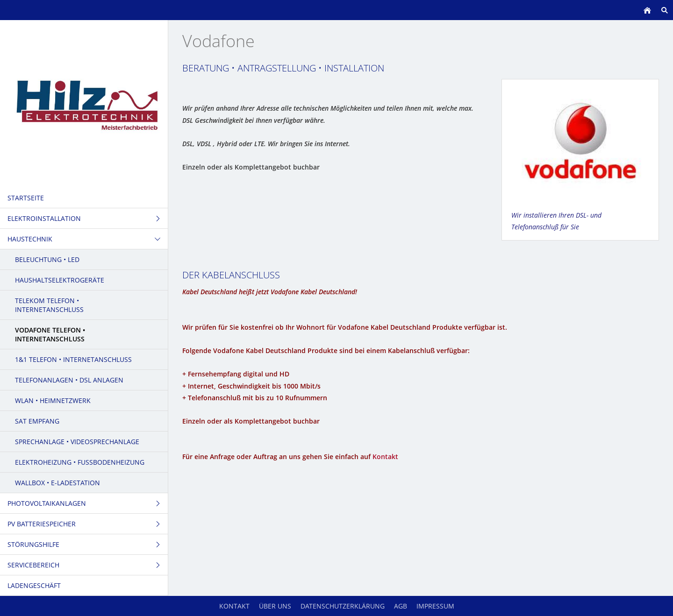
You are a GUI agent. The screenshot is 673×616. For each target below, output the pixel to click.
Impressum (435, 606)
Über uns (275, 606)
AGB (401, 606)
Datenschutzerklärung (343, 606)
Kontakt (385, 457)
